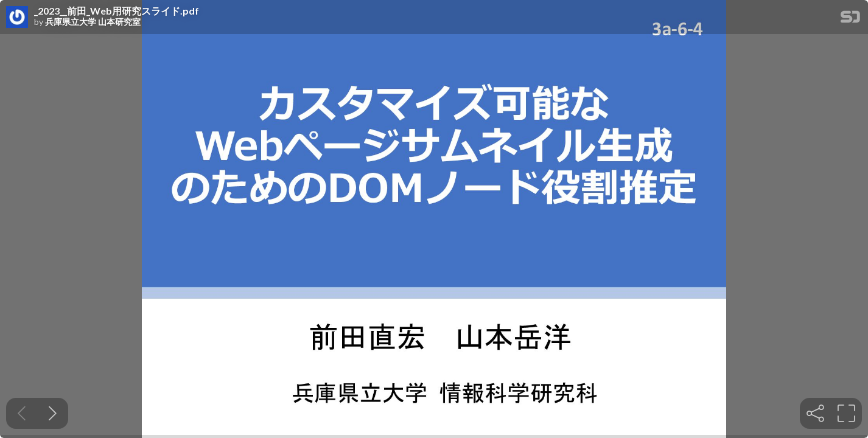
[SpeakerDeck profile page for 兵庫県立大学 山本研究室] (17, 18)
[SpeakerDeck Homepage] (850, 19)
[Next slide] (53, 413)
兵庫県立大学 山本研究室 (93, 22)
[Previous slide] (22, 413)
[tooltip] (815, 413)
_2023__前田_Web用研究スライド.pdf (117, 11)
